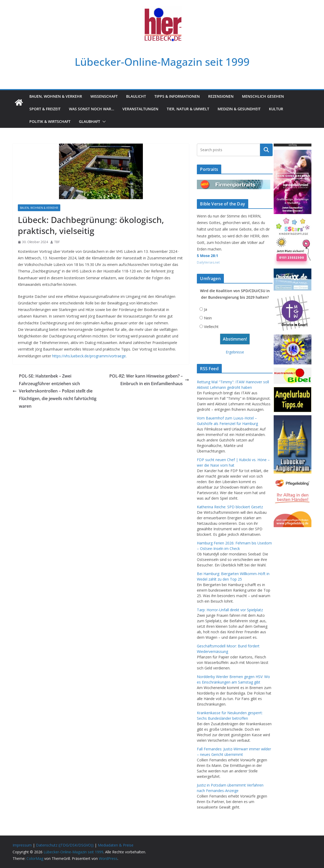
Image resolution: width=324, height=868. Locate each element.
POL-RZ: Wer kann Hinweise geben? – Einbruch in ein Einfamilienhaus (149, 380)
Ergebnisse (235, 352)
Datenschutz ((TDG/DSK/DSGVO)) (65, 845)
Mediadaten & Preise (116, 845)
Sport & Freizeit (45, 109)
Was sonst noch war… (91, 109)
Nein (208, 318)
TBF (57, 242)
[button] (103, 122)
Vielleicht (211, 327)
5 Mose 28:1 (207, 256)
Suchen (266, 150)
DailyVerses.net (208, 262)
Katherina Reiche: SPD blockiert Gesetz (230, 507)
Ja (206, 309)
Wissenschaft (104, 96)
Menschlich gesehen (263, 96)
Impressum (22, 845)
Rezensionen (221, 96)
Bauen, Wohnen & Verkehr (56, 96)
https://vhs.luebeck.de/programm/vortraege (89, 356)
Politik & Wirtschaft (50, 121)
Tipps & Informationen (177, 96)
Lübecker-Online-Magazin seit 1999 (162, 62)
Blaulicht (136, 96)
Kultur (276, 109)
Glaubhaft (90, 121)
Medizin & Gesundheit (239, 109)
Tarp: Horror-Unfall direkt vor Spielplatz (230, 610)
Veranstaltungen (140, 109)
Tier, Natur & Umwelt (188, 109)
